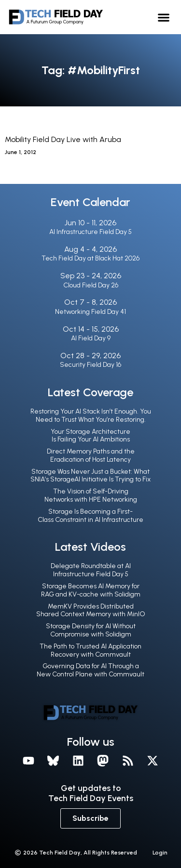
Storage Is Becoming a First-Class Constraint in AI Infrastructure (90, 516)
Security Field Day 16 (90, 365)
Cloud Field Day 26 (91, 285)
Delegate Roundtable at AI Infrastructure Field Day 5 (91, 570)
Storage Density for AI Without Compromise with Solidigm (91, 630)
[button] (164, 17)
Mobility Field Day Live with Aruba (63, 139)
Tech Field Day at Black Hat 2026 (90, 258)
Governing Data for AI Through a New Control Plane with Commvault (90, 670)
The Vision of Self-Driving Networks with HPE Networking (91, 495)
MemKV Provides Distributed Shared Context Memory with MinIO (91, 610)
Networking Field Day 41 (90, 312)
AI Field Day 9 (91, 338)
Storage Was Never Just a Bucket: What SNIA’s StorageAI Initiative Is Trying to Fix (90, 476)
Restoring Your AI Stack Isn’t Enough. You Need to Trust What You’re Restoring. (91, 415)
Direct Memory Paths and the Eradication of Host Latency (91, 455)
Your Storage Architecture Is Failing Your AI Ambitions (90, 436)
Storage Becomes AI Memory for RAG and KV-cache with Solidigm (91, 590)
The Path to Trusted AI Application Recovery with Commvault (90, 650)
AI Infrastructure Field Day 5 (90, 232)
